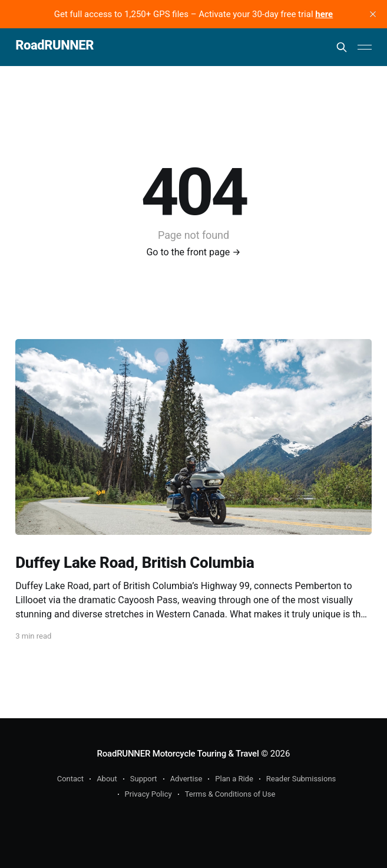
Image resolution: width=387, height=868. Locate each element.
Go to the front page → (193, 252)
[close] (373, 14)
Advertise (186, 779)
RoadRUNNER (54, 46)
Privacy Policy (148, 794)
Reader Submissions (301, 779)
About (107, 779)
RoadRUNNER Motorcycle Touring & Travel (178, 754)
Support (144, 779)
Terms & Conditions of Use (230, 794)
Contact (70, 779)
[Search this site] (342, 47)
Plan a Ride (234, 779)
